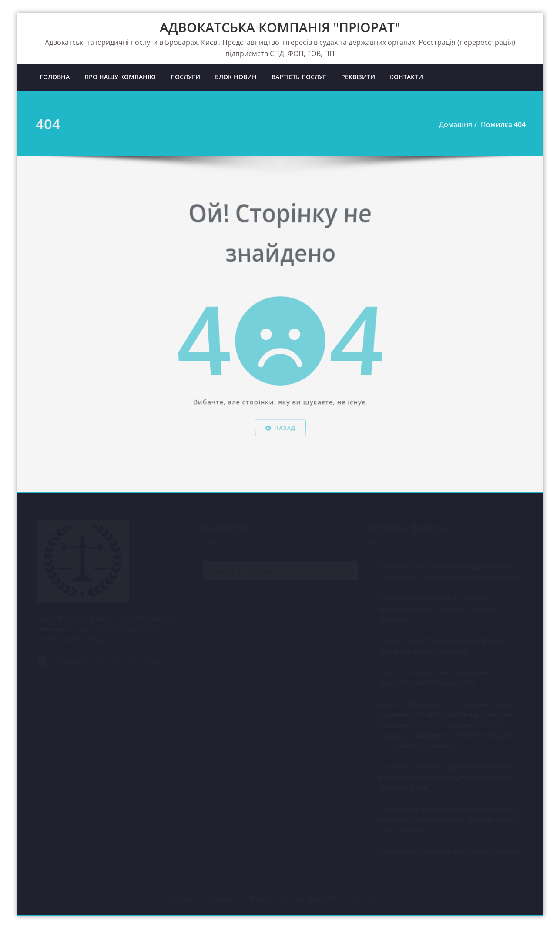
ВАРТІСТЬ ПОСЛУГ (299, 77)
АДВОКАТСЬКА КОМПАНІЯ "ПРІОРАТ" (280, 27)
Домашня (454, 124)
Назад (280, 446)
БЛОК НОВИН (236, 77)
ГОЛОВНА (55, 77)
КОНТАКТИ (406, 77)
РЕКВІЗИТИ (358, 77)
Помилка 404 (501, 124)
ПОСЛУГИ (185, 77)
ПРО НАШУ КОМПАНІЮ (120, 77)
